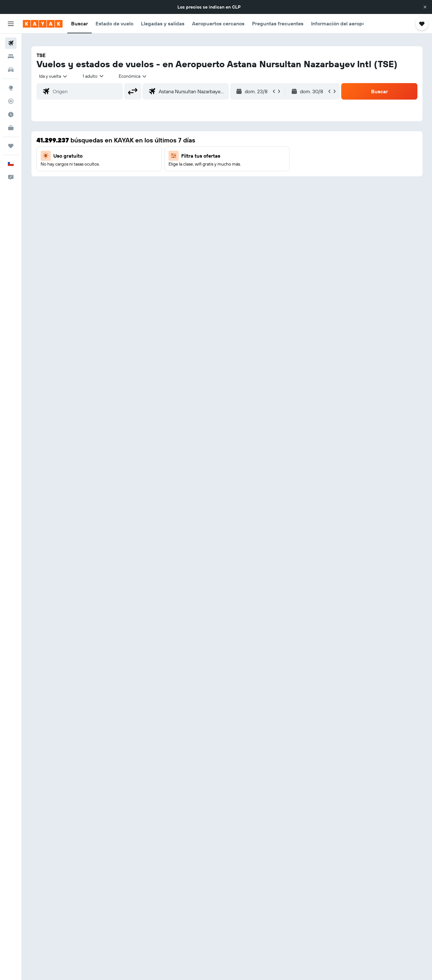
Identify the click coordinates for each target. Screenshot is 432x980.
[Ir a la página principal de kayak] (43, 24)
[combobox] (53, 76)
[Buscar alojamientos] (11, 56)
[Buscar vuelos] (11, 43)
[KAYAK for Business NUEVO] (11, 128)
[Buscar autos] (11, 70)
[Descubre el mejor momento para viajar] (11, 114)
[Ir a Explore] (11, 88)
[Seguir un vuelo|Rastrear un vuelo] (11, 101)
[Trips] (11, 146)
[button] (425, 7)
